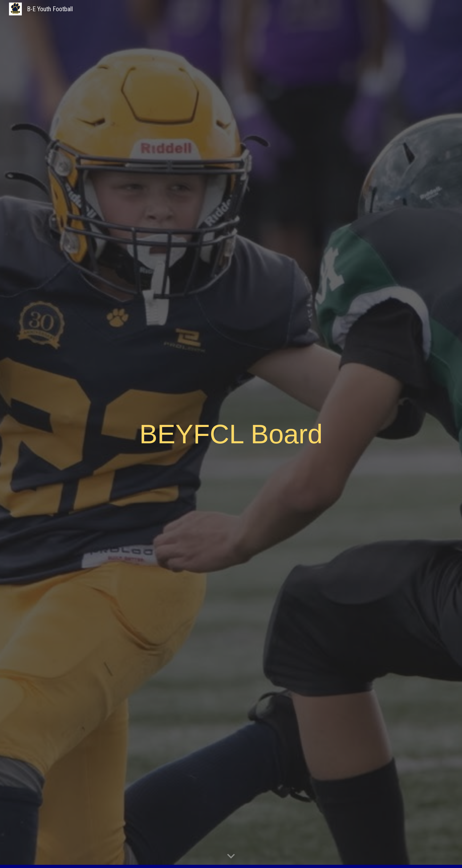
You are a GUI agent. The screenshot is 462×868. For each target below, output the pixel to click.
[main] (231, 434)
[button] (231, 856)
